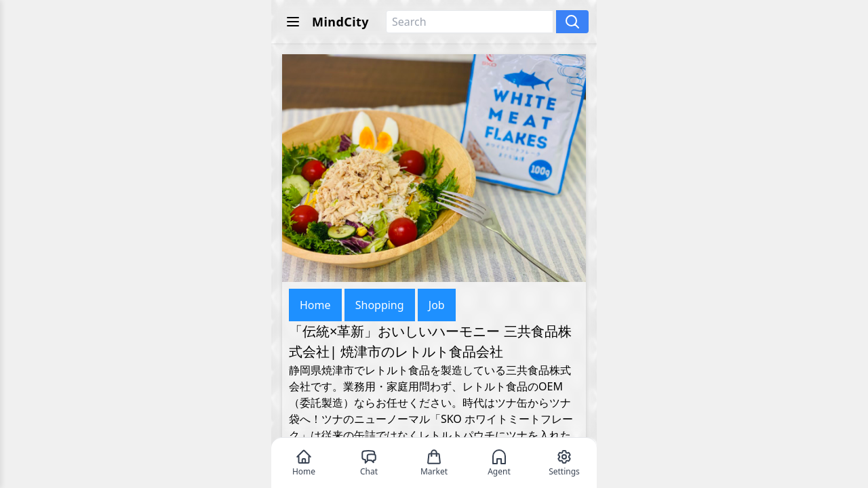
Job (437, 305)
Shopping (380, 305)
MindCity (340, 22)
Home (315, 305)
